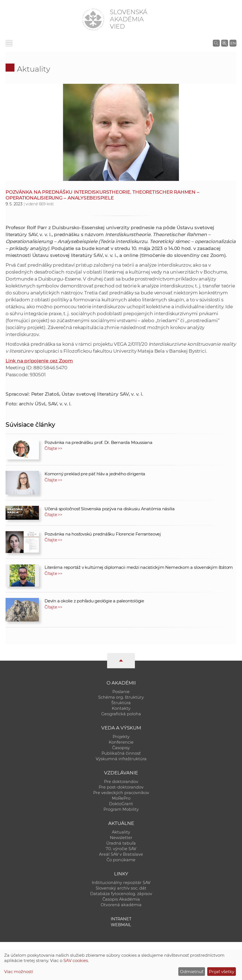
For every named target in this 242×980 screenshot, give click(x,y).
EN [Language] (233, 43)
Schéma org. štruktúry (121, 697)
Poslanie (121, 692)
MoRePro (121, 798)
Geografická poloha (121, 714)
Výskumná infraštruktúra (121, 759)
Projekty (121, 737)
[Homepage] (93, 19)
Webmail (121, 925)
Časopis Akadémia (121, 899)
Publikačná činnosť (121, 753)
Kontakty (121, 708)
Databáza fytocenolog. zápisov (121, 894)
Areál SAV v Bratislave (121, 854)
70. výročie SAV (121, 849)
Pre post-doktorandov (121, 787)
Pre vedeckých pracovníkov (121, 793)
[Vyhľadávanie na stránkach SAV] (216, 43)
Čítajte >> (53, 448)
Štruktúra (121, 703)
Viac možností (19, 972)
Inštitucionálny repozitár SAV (121, 883)
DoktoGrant (121, 804)
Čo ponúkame (121, 860)
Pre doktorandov (121, 782)
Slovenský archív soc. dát (121, 888)
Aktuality (34, 69)
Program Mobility (121, 809)
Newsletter (121, 838)
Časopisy (121, 748)
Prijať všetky (222, 972)
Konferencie (121, 742)
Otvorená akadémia (121, 905)
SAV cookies (76, 960)
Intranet (121, 919)
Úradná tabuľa (121, 843)
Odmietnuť (192, 972)
